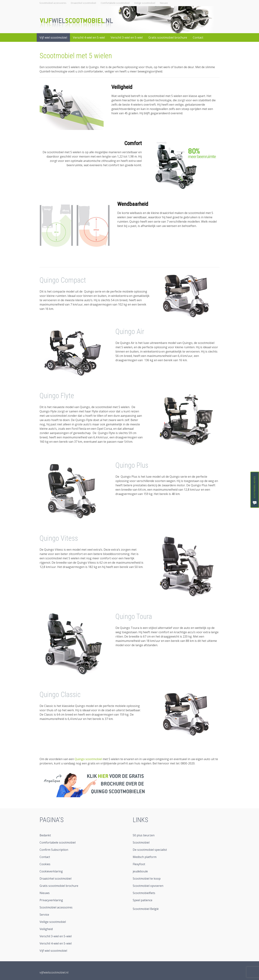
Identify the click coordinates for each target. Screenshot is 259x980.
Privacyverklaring (51, 900)
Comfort (133, 143)
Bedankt (45, 835)
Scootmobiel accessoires (53, 3)
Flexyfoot (139, 864)
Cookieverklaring (51, 871)
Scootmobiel (141, 842)
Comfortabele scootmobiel (115, 3)
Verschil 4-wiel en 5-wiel (89, 37)
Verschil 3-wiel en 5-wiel (127, 37)
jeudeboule (140, 871)
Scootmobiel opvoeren (148, 886)
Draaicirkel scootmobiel (83, 3)
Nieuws (164, 3)
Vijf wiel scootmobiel (53, 37)
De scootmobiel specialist (150, 850)
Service (44, 915)
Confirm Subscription (54, 850)
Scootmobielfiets (144, 893)
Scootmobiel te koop (147, 879)
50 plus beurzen (144, 835)
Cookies (45, 864)
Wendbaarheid (133, 204)
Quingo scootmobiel (88, 759)
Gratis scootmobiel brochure (168, 37)
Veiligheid (122, 87)
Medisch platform (145, 857)
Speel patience (143, 900)
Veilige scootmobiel (145, 3)
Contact (198, 37)
